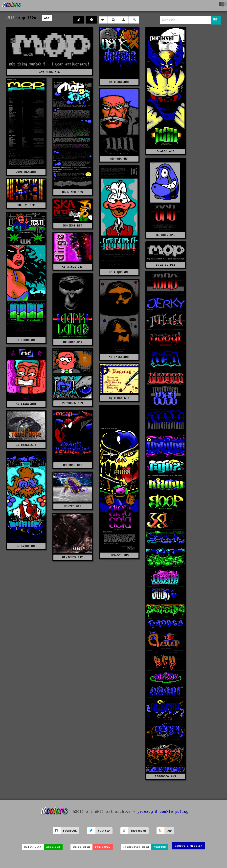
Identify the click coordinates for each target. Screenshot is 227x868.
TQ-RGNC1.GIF (119, 398)
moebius (160, 847)
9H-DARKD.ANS (119, 82)
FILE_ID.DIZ (166, 265)
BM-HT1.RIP (26, 205)
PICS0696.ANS (73, 403)
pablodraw (103, 847)
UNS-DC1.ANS (119, 555)
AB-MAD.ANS (119, 159)
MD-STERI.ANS (26, 404)
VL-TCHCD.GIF (73, 557)
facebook (70, 831)
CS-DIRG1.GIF (73, 267)
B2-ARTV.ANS (166, 235)
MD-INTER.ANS (119, 357)
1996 (10, 18)
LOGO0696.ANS (166, 776)
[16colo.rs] (12, 5)
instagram (138, 831)
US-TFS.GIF (73, 506)
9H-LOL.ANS (166, 152)
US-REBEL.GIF (26, 445)
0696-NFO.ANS (73, 192)
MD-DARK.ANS (73, 342)
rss (169, 831)
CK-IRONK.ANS (26, 340)
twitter (104, 831)
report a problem (189, 846)
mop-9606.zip (49, 72)
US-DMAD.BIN (73, 465)
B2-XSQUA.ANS (119, 272)
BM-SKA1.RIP (73, 226)
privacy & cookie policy (163, 812)
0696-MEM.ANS (26, 172)
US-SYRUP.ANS (26, 546)
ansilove (53, 847)
